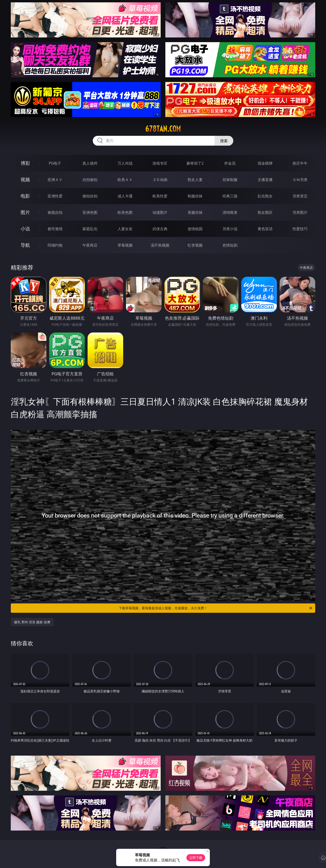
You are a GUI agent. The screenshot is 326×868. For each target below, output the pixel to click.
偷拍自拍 (90, 196)
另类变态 (300, 196)
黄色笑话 (265, 229)
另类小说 (230, 229)
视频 (25, 179)
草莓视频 (125, 245)
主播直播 (265, 180)
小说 (25, 229)
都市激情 (55, 229)
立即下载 (196, 858)
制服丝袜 (195, 196)
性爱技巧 (300, 229)
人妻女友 (125, 229)
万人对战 (125, 163)
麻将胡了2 (195, 163)
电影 (25, 196)
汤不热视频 (160, 245)
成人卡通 (125, 196)
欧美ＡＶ (125, 180)
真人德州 (90, 163)
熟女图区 (265, 212)
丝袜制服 (230, 180)
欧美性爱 (160, 196)
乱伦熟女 (265, 196)
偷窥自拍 (55, 212)
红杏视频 (195, 245)
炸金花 (230, 163)
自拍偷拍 (90, 180)
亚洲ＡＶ (55, 180)
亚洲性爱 (55, 196)
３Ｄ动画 (160, 180)
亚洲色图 (90, 212)
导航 (25, 245)
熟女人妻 (195, 180)
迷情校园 (195, 229)
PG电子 (55, 163)
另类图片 (300, 212)
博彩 (25, 163)
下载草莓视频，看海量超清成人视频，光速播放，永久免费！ (216, 608)
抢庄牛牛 (300, 163)
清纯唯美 (230, 212)
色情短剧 (230, 245)
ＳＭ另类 (300, 180)
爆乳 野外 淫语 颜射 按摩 (32, 622)
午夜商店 (90, 245)
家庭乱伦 (90, 229)
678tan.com (163, 129)
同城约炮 (55, 245)
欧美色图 (125, 212)
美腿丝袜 (195, 212)
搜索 (224, 141)
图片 (25, 212)
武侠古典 (160, 229)
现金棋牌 (265, 163)
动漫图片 (160, 212)
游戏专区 (160, 163)
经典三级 (230, 196)
